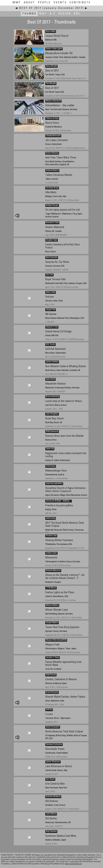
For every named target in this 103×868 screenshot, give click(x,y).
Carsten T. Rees (53, 658)
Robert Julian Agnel (54, 49)
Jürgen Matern (52, 623)
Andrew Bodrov (52, 171)
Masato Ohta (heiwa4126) (56, 640)
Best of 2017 (52, 71)
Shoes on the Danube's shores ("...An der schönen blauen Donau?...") (65, 577)
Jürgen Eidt (51, 310)
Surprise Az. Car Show (57, 262)
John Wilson (51, 814)
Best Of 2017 (30, 8)
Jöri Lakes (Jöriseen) (57, 140)
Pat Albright (51, 84)
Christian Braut (52, 188)
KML (77, 14)
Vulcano (50, 297)
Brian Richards (52, 692)
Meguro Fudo (52, 645)
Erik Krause (51, 466)
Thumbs (29, 14)
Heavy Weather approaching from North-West (63, 664)
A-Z (53, 14)
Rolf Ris (49, 710)
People (44, 3)
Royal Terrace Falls (55, 280)
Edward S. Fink (52, 327)
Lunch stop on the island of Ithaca (64, 401)
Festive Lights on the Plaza (60, 593)
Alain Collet (51, 292)
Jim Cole (49, 275)
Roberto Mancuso (53, 571)
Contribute (80, 3)
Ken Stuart (50, 779)
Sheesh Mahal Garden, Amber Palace (65, 697)
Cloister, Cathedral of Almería (61, 680)
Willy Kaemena (52, 431)
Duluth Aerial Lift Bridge (58, 332)
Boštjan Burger (52, 205)
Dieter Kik (50, 449)
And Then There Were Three (61, 158)
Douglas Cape (52, 240)
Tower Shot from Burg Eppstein (62, 627)
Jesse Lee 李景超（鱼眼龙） (59, 501)
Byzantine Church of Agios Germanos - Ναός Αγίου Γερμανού (66, 490)
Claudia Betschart (53, 136)
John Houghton (52, 414)
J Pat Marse (51, 588)
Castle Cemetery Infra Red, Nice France (62, 246)
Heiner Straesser (53, 762)
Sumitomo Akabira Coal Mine (61, 836)
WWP (17, 3)
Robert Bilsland (52, 153)
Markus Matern (52, 605)
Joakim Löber (51, 553)
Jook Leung (51, 518)
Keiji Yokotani (51, 831)
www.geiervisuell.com (73, 864)
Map (43, 14)
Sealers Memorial (55, 227)
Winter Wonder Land (56, 610)
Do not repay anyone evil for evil (62, 210)
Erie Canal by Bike (55, 784)
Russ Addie (51, 31)
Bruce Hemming (53, 397)
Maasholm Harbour (56, 384)
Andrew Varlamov (53, 797)
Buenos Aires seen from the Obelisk (64, 436)
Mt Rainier (51, 314)
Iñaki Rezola (51, 675)
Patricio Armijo (52, 118)
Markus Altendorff (53, 101)
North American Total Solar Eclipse (64, 732)
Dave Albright (51, 66)
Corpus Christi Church (57, 36)
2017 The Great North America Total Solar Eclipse (65, 525)
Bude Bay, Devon (55, 419)
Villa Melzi (51, 193)
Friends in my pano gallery (59, 506)
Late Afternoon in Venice (59, 766)
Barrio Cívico (52, 123)
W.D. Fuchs (50, 344)
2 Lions (49, 714)
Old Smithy (51, 819)
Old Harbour (52, 801)
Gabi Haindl (50, 379)
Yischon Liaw (51, 536)
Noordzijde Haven (55, 749)
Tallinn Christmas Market (59, 175)
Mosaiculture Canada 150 (59, 53)
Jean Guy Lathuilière (54, 484)
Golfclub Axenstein (55, 349)
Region (65, 14)
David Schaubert (53, 727)
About (29, 3)
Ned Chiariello (52, 258)
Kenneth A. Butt (52, 223)
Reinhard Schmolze (54, 745)
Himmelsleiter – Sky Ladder (60, 106)
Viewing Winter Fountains (59, 540)
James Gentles (52, 362)
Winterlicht (51, 558)
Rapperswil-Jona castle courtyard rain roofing (66, 455)
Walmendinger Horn (56, 471)
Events (60, 3)
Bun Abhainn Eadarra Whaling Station (66, 366)
